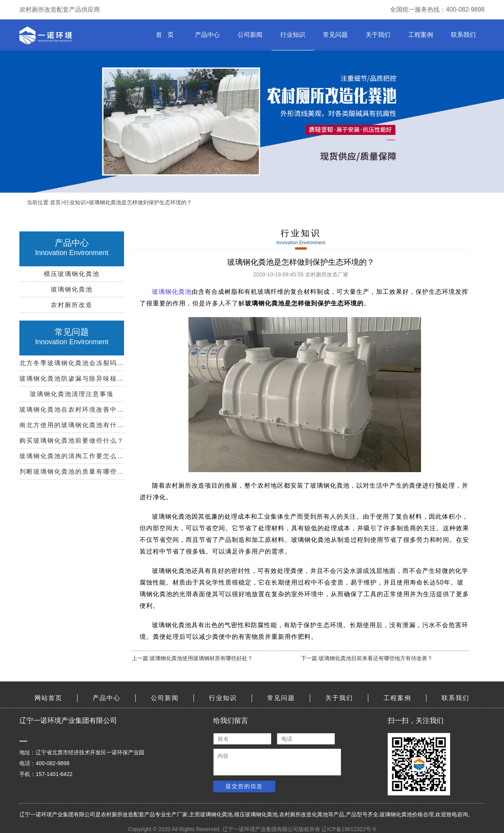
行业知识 (293, 35)
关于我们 (378, 35)
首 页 (165, 35)
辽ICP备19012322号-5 (349, 829)
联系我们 (463, 35)
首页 (55, 202)
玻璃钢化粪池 (216, 814)
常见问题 (335, 35)
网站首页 (48, 698)
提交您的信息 (244, 786)
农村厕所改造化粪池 (304, 814)
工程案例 (421, 35)
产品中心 (207, 35)
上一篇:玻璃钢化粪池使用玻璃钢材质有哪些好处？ (192, 658)
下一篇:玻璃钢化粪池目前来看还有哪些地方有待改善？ (367, 658)
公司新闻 (250, 35)
